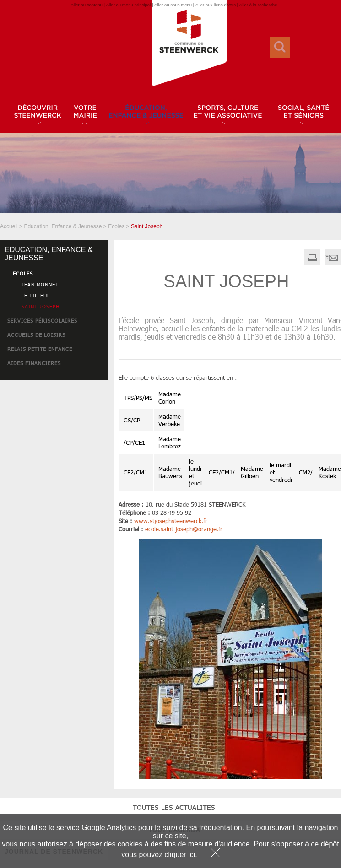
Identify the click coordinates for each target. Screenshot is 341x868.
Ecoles (116, 226)
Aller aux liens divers (216, 5)
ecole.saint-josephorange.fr (184, 529)
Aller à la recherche (258, 5)
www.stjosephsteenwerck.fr (171, 521)
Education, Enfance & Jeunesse (63, 226)
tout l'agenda (54, 420)
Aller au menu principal (129, 5)
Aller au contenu (86, 5)
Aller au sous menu (173, 5)
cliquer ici (180, 855)
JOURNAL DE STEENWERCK (54, 442)
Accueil (9, 226)
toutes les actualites (54, 398)
